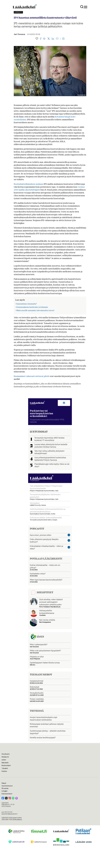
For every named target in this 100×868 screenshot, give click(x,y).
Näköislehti (5, 763)
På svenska (5, 788)
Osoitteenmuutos (7, 786)
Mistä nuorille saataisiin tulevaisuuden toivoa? (35, 310)
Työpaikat (5, 768)
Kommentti (18, 12)
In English (4, 791)
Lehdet (4, 760)
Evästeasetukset (7, 794)
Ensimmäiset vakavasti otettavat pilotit (32, 376)
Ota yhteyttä (6, 754)
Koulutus (4, 771)
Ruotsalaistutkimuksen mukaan (29, 184)
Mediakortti (5, 757)
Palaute (4, 783)
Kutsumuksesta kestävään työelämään (32, 307)
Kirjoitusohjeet (6, 765)
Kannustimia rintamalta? (27, 304)
